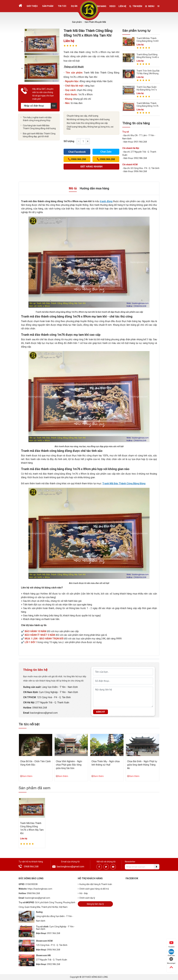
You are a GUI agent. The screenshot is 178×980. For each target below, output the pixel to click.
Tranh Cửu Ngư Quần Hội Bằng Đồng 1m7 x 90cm (147, 90)
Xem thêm (26, 776)
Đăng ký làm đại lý (95, 904)
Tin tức (62, 6)
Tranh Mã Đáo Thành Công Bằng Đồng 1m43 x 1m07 (148, 41)
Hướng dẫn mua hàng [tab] (94, 188)
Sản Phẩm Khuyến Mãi (95, 22)
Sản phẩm (48, 6)
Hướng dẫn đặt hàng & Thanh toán (95, 884)
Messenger (171, 961)
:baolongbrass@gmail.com (43, 713)
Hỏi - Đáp (83, 893)
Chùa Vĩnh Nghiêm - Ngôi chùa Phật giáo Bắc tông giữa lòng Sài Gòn (69, 765)
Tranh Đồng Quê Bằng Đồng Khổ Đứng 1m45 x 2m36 (148, 57)
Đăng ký (101, 712)
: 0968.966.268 (39, 708)
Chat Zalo (106, 152)
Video (112, 6)
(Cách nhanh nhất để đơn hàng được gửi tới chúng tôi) (91, 167)
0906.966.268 (54, 950)
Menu (150, 6)
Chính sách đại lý (86, 898)
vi (158, 6)
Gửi (54, 106)
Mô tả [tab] (73, 188)
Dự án (74, 6)
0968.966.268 (31, 867)
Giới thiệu (32, 6)
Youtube (171, 944)
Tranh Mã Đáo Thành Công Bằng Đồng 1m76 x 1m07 (148, 106)
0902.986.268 (54, 964)
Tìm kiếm (136, 6)
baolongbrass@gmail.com (70, 867)
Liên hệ (122, 6)
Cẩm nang (101, 6)
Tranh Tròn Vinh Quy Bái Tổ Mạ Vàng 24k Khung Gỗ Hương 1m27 (148, 73)
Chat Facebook (77, 152)
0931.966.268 (54, 933)
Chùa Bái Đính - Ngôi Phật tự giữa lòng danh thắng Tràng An (142, 765)
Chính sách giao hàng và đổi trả (93, 889)
